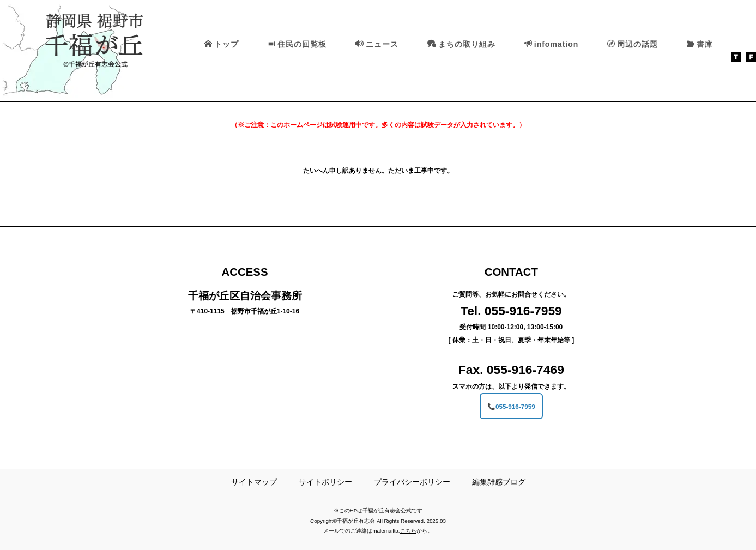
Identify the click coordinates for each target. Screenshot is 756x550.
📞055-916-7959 (511, 406)
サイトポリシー (325, 482)
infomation (552, 44)
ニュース (377, 44)
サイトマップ (254, 482)
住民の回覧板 (297, 44)
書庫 (700, 44)
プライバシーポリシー (412, 482)
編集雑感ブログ (499, 482)
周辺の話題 (633, 44)
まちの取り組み (461, 44)
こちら (408, 531)
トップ (222, 44)
